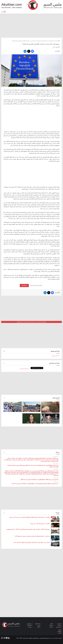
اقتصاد (60, 633)
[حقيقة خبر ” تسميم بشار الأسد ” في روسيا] (55, 525)
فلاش (51, 624)
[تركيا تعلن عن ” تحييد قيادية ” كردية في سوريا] (32, 418)
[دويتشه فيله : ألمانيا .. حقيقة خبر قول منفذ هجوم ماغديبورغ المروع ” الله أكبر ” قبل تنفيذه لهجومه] (55, 531)
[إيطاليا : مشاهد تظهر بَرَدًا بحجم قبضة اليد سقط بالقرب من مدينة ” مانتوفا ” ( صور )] (50, 407)
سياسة (51, 627)
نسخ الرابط (24, 286)
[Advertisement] (31, 26)
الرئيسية (57, 41)
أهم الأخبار (29, 625)
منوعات (51, 625)
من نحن (51, 638)
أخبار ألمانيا (38, 624)
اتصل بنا (56, 638)
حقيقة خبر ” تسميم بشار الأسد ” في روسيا (40, 524)
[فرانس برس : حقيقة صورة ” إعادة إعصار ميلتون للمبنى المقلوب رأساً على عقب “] (55, 544)
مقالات (38, 627)
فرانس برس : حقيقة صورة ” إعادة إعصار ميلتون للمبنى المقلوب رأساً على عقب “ (31, 542)
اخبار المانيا (52, 41)
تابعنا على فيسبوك (56, 356)
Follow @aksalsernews (24, 369)
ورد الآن (59, 625)
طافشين (59, 631)
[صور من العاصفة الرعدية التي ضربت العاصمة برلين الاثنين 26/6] (50, 418)
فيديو (39, 625)
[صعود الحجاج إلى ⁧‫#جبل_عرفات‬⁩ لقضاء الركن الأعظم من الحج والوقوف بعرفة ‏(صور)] (13, 407)
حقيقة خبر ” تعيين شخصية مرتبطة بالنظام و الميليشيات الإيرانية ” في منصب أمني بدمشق (30, 517)
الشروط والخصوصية (44, 638)
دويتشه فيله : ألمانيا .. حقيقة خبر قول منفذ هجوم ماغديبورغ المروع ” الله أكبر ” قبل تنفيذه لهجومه (28, 529)
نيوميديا (30, 627)
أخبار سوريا (59, 627)
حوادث (59, 630)
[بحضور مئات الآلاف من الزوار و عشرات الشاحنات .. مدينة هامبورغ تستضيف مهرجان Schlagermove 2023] (32, 407)
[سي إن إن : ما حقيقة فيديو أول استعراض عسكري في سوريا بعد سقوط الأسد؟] (55, 538)
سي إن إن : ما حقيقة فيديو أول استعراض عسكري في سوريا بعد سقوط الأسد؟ (32, 536)
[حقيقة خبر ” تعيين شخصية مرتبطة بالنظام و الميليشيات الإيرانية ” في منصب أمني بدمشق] (55, 519)
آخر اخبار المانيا (45, 41)
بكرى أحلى (29, 624)
